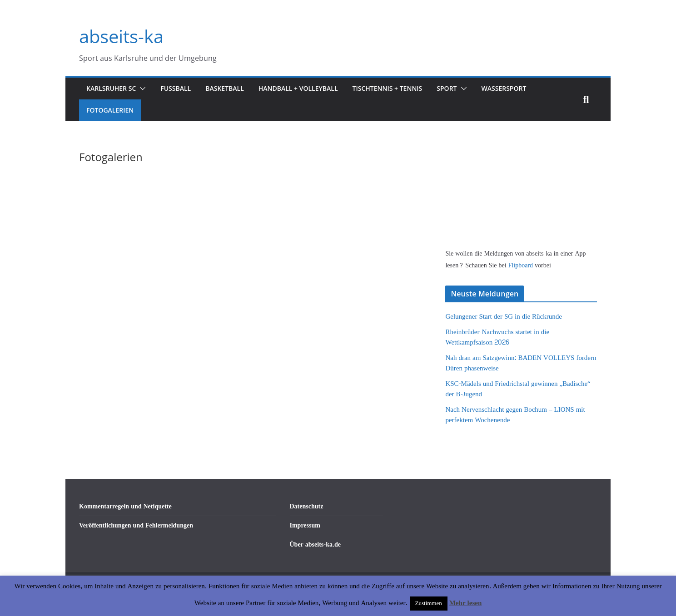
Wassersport (504, 88)
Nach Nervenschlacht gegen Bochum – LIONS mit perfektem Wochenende (515, 415)
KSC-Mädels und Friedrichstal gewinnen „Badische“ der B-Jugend (518, 389)
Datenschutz (307, 506)
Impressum (305, 525)
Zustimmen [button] (429, 603)
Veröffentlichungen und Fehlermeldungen (136, 525)
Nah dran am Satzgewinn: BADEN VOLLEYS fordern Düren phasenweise (521, 363)
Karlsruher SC (111, 88)
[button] (141, 89)
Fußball (176, 88)
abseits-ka (121, 36)
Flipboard (522, 265)
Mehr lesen (465, 603)
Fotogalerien (110, 110)
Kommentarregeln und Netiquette (125, 506)
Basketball (225, 88)
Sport (447, 88)
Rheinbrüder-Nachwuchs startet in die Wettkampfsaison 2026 (497, 337)
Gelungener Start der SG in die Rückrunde (503, 317)
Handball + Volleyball (298, 88)
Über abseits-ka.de (316, 545)
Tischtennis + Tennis (388, 88)
